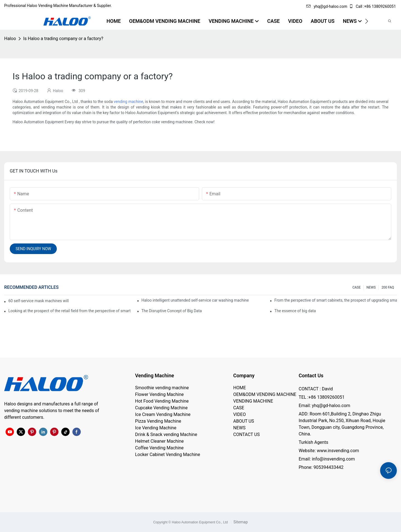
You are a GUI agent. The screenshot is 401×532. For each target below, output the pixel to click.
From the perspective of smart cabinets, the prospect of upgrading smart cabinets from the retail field (336, 300)
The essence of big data (295, 311)
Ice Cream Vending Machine (163, 414)
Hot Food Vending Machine (162, 401)
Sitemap (240, 522)
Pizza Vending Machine (158, 421)
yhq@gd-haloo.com (327, 6)
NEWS (371, 287)
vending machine (128, 102)
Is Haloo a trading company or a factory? (63, 39)
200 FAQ (388, 287)
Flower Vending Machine (159, 394)
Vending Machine (155, 375)
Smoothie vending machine (162, 388)
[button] (367, 21)
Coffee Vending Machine (159, 448)
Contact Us (311, 375)
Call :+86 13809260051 (373, 6)
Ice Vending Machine (156, 428)
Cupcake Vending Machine (161, 408)
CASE (356, 287)
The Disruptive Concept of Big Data (172, 311)
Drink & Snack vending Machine (166, 434)
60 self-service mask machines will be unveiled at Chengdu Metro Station (39, 301)
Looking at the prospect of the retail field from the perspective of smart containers (70, 311)
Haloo (10, 39)
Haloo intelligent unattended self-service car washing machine (195, 300)
